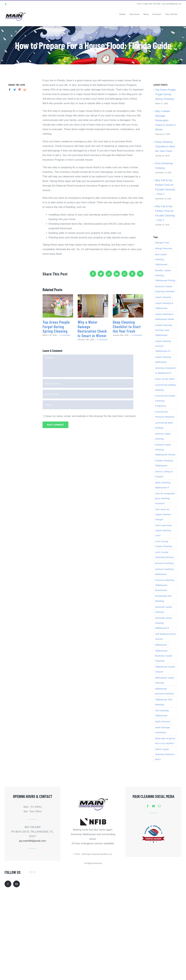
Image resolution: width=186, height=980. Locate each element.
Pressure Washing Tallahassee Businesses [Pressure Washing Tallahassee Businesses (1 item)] (164, 585)
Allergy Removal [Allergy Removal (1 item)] (163, 248)
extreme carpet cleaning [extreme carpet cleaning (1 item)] (163, 436)
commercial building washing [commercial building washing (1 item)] (165, 387)
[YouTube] (16, 884)
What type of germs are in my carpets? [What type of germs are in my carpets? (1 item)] (165, 741)
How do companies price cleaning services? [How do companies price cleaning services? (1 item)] (165, 498)
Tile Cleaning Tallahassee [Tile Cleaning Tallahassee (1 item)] (162, 713)
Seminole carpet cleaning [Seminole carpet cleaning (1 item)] (163, 609)
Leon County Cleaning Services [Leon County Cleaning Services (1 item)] (164, 555)
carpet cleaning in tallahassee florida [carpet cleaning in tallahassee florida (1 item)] (164, 317)
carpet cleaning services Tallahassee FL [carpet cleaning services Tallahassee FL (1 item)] (163, 346)
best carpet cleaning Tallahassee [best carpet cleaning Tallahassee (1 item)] (161, 259)
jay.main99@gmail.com (172, 4)
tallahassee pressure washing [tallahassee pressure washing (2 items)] (164, 691)
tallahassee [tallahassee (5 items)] (161, 645)
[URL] (88, 405)
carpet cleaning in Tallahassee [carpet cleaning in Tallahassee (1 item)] (164, 306)
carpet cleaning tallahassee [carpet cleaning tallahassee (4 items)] (163, 359)
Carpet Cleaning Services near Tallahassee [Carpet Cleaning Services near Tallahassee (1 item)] (163, 330)
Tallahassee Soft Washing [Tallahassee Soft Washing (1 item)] (164, 702)
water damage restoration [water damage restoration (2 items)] (162, 730)
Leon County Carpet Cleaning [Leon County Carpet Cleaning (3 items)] (163, 544)
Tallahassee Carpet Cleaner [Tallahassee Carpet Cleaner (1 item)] (165, 669)
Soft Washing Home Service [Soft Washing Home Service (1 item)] (165, 636)
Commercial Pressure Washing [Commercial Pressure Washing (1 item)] (164, 414)
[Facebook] (10, 90)
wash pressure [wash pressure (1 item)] (163, 721)
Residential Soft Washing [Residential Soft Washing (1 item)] (163, 598)
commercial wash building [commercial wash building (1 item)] (164, 425)
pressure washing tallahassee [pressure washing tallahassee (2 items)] (164, 572)
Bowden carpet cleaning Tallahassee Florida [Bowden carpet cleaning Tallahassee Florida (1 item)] (165, 275)
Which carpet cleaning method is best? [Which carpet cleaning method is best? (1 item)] (165, 754)
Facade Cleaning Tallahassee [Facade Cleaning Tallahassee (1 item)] (164, 463)
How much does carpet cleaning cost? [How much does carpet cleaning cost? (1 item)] (163, 530)
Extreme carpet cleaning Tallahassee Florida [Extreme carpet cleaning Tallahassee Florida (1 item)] (165, 450)
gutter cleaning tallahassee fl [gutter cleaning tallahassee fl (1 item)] (163, 485)
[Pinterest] (20, 90)
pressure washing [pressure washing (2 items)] (164, 563)
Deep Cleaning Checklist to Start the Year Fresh (127, 327)
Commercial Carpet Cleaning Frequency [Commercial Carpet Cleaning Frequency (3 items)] (165, 401)
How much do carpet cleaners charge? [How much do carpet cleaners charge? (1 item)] (163, 514)
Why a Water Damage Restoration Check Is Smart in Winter (92, 329)
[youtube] (153, 806)
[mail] (159, 806)
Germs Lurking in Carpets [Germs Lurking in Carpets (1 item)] (164, 474)
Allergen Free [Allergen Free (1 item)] (162, 243)
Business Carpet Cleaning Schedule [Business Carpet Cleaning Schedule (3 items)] (165, 289)
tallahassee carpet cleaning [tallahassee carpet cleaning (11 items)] (164, 680)
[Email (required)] (88, 394)
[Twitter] (15, 90)
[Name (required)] (88, 383)
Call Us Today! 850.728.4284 (148, 4)
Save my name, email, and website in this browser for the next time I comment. (91, 416)
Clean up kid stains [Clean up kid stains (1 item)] (165, 379)
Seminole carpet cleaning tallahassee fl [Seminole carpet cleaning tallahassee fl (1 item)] (163, 623)
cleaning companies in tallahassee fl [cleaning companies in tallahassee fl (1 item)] (165, 370)
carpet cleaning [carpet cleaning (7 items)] (163, 297)
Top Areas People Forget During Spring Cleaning (56, 327)
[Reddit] (25, 90)
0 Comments (65, 335)
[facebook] (148, 806)
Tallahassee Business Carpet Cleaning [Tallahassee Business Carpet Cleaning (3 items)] (164, 656)
